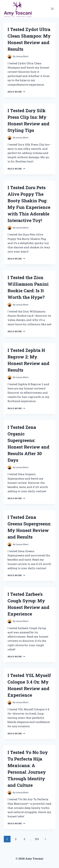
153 (37, 839)
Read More (16, 92)
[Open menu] (52, 9)
